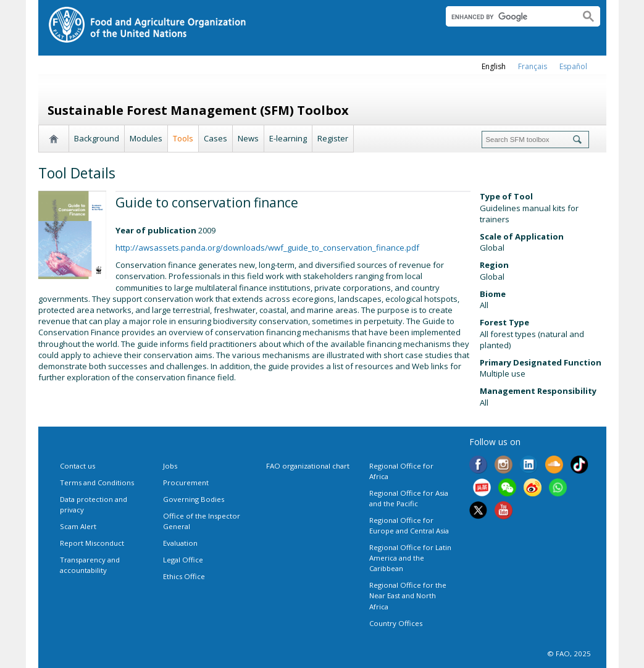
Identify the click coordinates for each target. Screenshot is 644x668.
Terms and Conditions (97, 482)
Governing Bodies (194, 499)
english (494, 66)
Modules (146, 138)
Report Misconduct (92, 543)
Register (333, 138)
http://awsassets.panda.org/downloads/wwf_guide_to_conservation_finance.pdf (267, 248)
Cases (215, 138)
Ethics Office (184, 576)
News (248, 138)
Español (573, 66)
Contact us (77, 466)
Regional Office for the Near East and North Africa (408, 595)
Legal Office (183, 560)
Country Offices (396, 623)
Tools (183, 138)
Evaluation (180, 543)
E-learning (288, 138)
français (533, 66)
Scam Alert (78, 526)
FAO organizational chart (308, 466)
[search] (508, 17)
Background (97, 138)
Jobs (170, 466)
